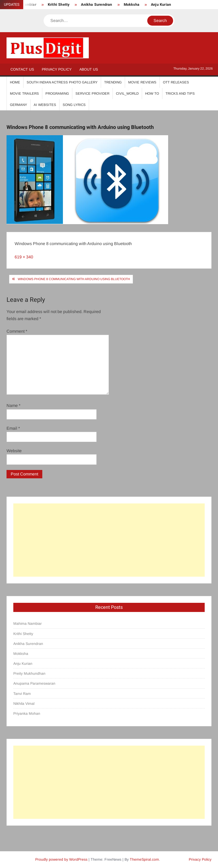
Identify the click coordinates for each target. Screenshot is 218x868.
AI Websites (45, 105)
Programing (57, 93)
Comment (17, 331)
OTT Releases (176, 82)
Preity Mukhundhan (29, 673)
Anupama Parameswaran (34, 683)
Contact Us (22, 69)
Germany (19, 105)
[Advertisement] (109, 540)
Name (13, 405)
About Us (89, 69)
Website (14, 451)
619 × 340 (24, 257)
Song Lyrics (74, 105)
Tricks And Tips (180, 93)
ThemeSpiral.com (144, 859)
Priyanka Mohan (27, 713)
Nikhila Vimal (24, 704)
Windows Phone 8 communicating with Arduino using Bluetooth (74, 279)
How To (152, 93)
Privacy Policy (57, 69)
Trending (113, 82)
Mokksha (132, 5)
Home (15, 82)
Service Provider (92, 93)
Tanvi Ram (22, 694)
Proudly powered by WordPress (61, 859)
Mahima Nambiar (28, 623)
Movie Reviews (142, 82)
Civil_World (127, 93)
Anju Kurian (161, 5)
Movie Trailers (24, 93)
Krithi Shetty (59, 5)
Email (13, 428)
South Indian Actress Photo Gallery (62, 82)
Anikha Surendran (96, 5)
